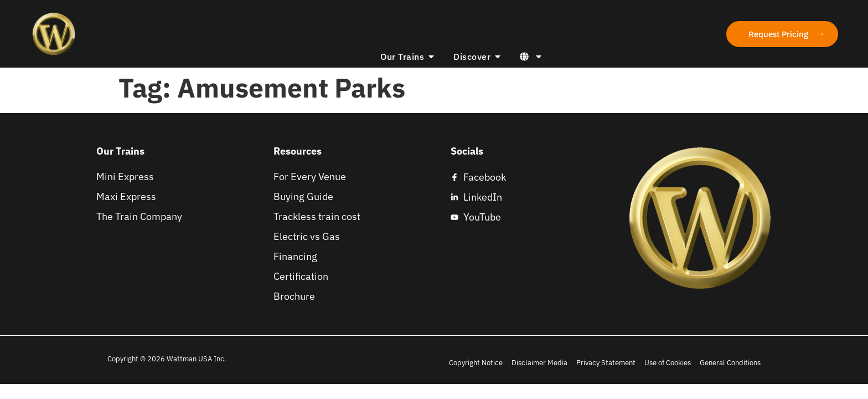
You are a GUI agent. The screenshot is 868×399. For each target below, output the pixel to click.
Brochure (294, 296)
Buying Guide (303, 197)
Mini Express (125, 177)
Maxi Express (126, 197)
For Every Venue (310, 177)
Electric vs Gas (307, 237)
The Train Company (139, 217)
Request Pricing (778, 34)
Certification (301, 277)
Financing (295, 257)
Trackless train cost (317, 217)
